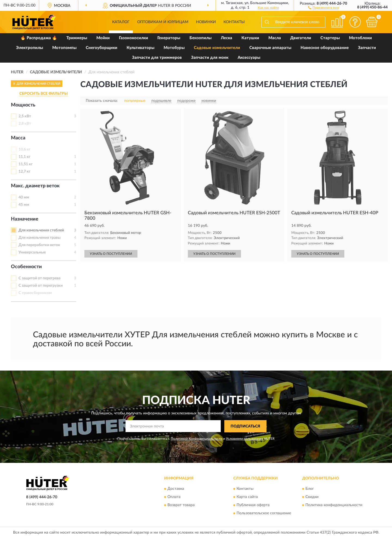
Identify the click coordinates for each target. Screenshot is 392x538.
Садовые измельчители (217, 48)
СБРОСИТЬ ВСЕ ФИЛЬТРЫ (44, 94)
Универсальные (32, 252)
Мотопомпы (64, 48)
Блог (310, 489)
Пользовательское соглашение (264, 513)
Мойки (103, 38)
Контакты (234, 22)
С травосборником (35, 293)
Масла (275, 38)
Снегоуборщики (102, 48)
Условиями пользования (244, 439)
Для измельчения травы (39, 238)
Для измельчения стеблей (41, 230)
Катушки (250, 38)
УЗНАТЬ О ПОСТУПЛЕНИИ (111, 254)
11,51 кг (26, 164)
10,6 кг (24, 149)
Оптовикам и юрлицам (163, 22)
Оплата (174, 497)
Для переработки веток (39, 245)
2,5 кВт (25, 116)
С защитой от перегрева (39, 278)
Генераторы (169, 38)
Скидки (312, 497)
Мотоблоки (360, 38)
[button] (324, 7)
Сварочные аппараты (270, 48)
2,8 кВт (25, 124)
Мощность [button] (23, 105)
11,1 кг (24, 157)
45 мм (24, 205)
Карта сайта (247, 497)
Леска (226, 38)
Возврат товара (181, 505)
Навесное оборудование (325, 48)
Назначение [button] (25, 219)
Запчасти (367, 48)
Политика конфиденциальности (334, 505)
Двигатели (301, 38)
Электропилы (30, 48)
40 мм (24, 197)
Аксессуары (249, 58)
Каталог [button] (121, 22)
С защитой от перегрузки (41, 286)
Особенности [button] (26, 267)
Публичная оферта (253, 505)
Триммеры (77, 38)
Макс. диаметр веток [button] (35, 186)
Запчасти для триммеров (157, 58)
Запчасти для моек (210, 58)
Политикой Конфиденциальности (197, 439)
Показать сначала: (102, 101)
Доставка (176, 489)
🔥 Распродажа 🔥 (39, 38)
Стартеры (330, 38)
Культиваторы (140, 48)
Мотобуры (174, 48)
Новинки (206, 22)
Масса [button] (18, 138)
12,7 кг (24, 172)
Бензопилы (200, 38)
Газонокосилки (134, 38)
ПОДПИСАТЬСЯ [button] (245, 426)
